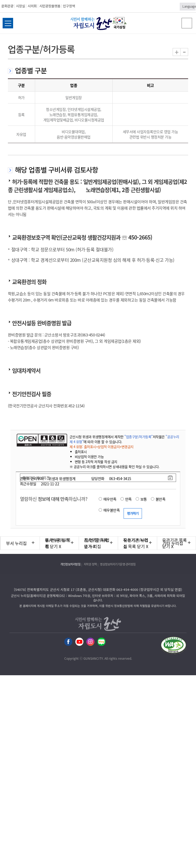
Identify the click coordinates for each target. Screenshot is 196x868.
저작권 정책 (90, 564)
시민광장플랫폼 (50, 6)
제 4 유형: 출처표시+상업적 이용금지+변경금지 (102, 447)
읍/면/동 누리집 (57, 543)
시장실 (20, 6)
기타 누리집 (173, 543)
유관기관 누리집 (136, 543)
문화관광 (7, 6)
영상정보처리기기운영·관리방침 (118, 564)
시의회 (32, 6)
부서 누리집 (16, 543)
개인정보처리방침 (70, 564)
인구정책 (69, 6)
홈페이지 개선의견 (36, 478)
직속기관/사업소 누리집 (97, 543)
